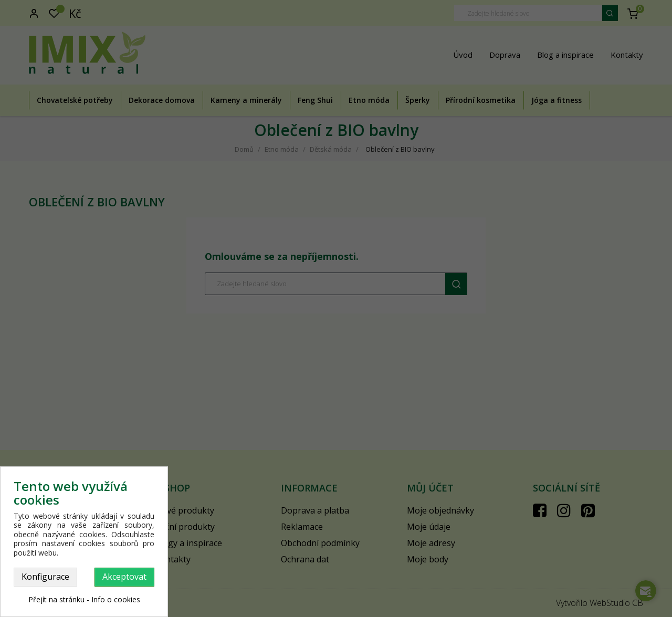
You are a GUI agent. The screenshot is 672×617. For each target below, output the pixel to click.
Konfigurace (45, 577)
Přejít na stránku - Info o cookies (84, 599)
